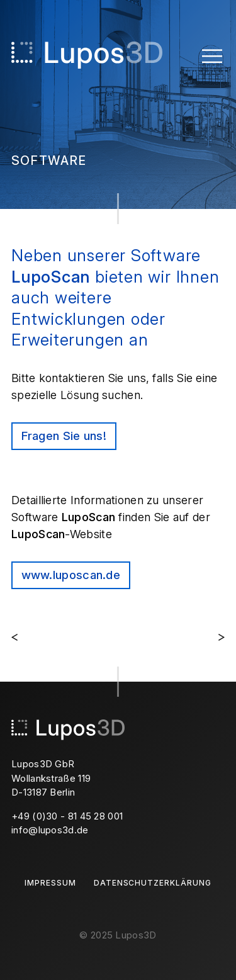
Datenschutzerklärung (153, 883)
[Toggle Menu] (212, 55)
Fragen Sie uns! (64, 436)
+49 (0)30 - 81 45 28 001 (67, 816)
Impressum (50, 883)
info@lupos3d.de (50, 830)
